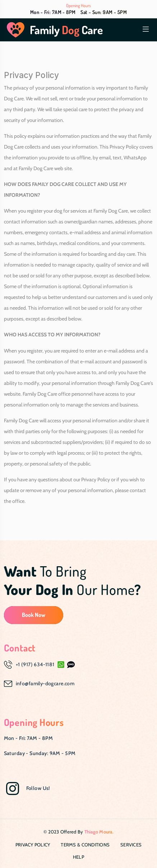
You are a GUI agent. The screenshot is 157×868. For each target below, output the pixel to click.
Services (131, 845)
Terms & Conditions (85, 845)
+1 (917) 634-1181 (35, 665)
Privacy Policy (33, 845)
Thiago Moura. (99, 832)
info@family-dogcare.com (45, 683)
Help (78, 857)
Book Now (34, 615)
